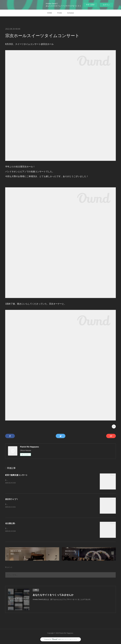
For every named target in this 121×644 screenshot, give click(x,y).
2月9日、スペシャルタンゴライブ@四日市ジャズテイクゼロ (27, 504)
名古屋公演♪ (10, 523)
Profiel (59, 13)
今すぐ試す (90, 5)
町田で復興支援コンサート (16, 475)
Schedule (70, 13)
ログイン (106, 5)
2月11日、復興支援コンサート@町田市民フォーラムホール (27, 480)
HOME (49, 13)
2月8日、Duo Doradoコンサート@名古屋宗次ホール (24, 528)
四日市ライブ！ (12, 499)
